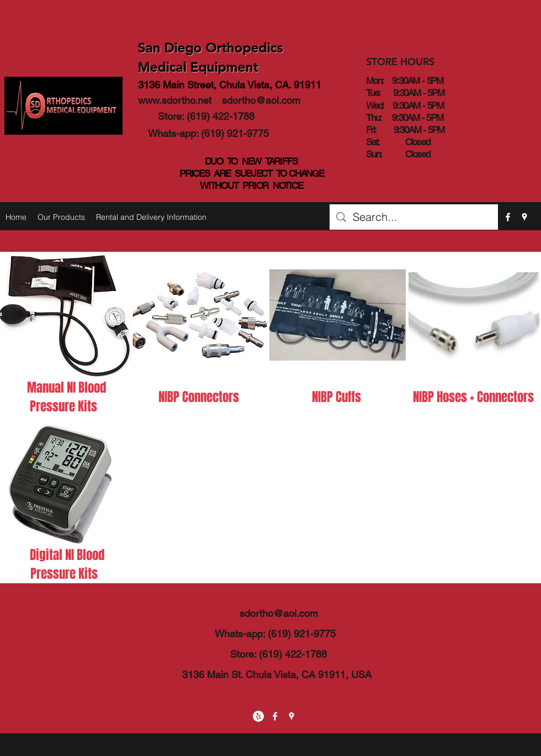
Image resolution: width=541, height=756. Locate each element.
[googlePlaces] (524, 217)
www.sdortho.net (175, 100)
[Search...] (414, 217)
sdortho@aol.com (261, 100)
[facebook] (508, 217)
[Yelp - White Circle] (258, 716)
